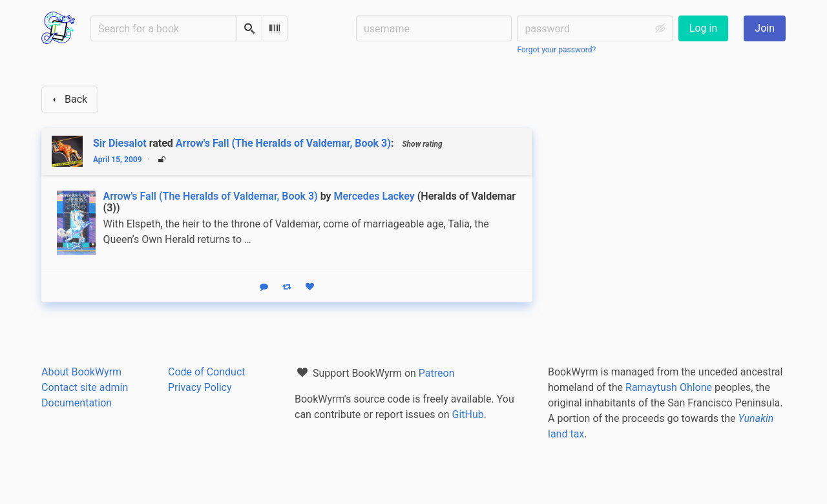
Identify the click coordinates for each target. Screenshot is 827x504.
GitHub (468, 415)
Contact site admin (85, 387)
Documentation (77, 403)
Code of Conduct (207, 372)
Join (765, 28)
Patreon (437, 373)
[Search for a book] (164, 28)
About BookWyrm (81, 372)
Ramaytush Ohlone (669, 387)
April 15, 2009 (118, 160)
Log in (703, 28)
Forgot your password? (556, 50)
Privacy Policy (200, 387)
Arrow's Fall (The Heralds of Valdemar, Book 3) (283, 143)
